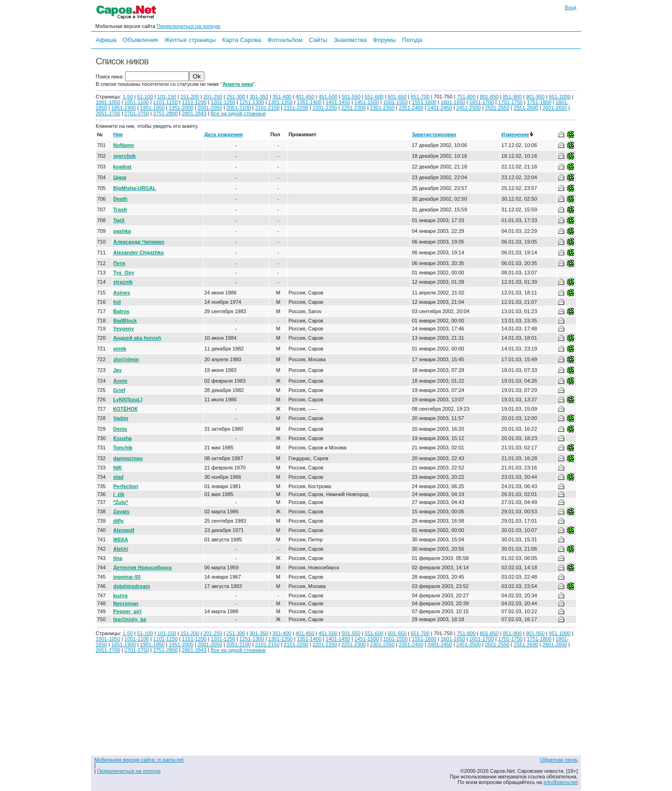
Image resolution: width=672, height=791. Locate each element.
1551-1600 (424, 102)
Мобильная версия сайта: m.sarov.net (139, 760)
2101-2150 (267, 108)
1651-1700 (482, 102)
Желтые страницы (190, 40)
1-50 (128, 97)
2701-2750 (137, 113)
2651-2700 (108, 113)
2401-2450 (440, 108)
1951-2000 (181, 108)
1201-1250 (223, 102)
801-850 (489, 97)
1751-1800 (539, 102)
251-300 (236, 97)
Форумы (384, 40)
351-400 (282, 97)
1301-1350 (281, 102)
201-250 (213, 97)
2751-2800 (165, 113)
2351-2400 (411, 108)
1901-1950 (152, 108)
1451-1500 (367, 102)
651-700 (420, 97)
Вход (570, 7)
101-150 (167, 97)
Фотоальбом (285, 40)
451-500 (328, 97)
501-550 (351, 97)
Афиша (106, 40)
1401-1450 (338, 102)
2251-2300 (353, 108)
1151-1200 (194, 102)
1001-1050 (108, 102)
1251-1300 (252, 102)
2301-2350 (382, 108)
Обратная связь (559, 760)
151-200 (189, 97)
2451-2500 (469, 108)
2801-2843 (194, 113)
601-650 (397, 97)
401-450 (305, 97)
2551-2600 (526, 108)
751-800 (466, 97)
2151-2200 (296, 108)
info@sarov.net (561, 782)
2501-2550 (497, 108)
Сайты (318, 40)
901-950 (535, 97)
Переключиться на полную (189, 26)
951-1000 (560, 97)
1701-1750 (510, 102)
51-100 (145, 97)
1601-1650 (453, 102)
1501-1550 (395, 102)
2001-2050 (210, 108)
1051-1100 (137, 102)
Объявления (140, 40)
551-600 (374, 97)
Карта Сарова (242, 40)
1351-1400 (309, 102)
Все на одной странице (238, 113)
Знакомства (350, 40)
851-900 (512, 97)
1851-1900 (123, 108)
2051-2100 (239, 108)
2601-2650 (555, 108)
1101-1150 (165, 102)
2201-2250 (325, 108)
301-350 (259, 97)
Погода (412, 40)
